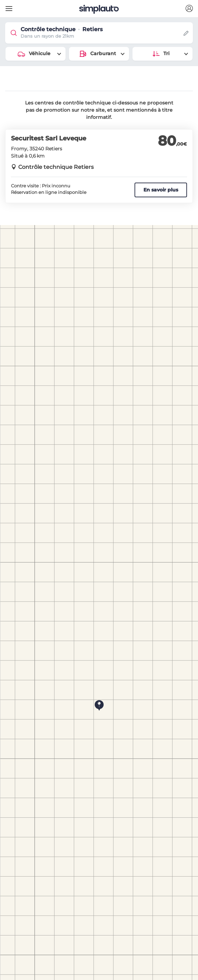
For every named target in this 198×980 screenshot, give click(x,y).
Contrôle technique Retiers (56, 167)
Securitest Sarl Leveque (49, 138)
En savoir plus (161, 190)
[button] (189, 9)
